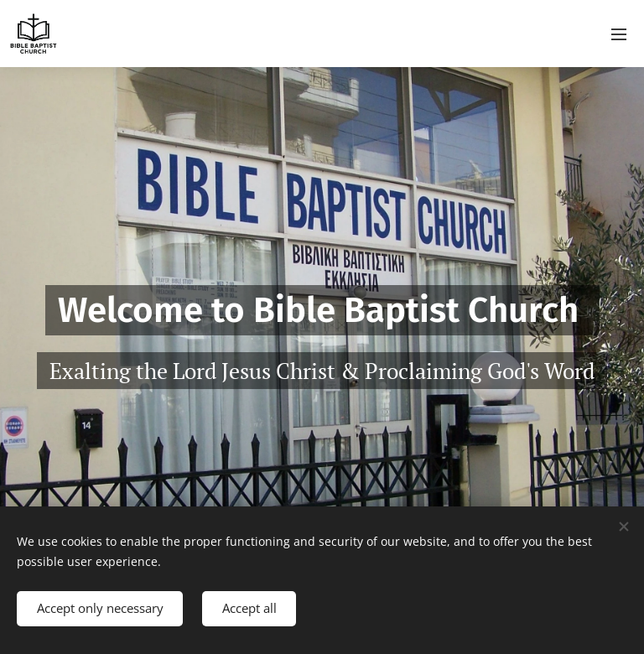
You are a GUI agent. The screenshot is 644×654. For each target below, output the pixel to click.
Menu (619, 34)
